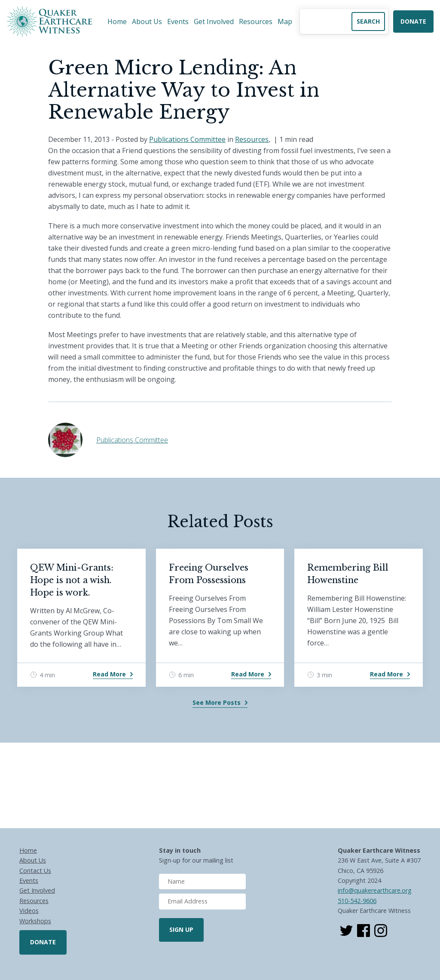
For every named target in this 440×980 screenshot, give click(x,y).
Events (178, 22)
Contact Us (35, 871)
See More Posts (217, 702)
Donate (413, 21)
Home (117, 22)
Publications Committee (187, 139)
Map (285, 22)
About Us (147, 22)
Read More (109, 674)
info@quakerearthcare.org (375, 890)
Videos (29, 911)
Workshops (35, 921)
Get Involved (214, 22)
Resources (256, 22)
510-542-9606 (357, 901)
